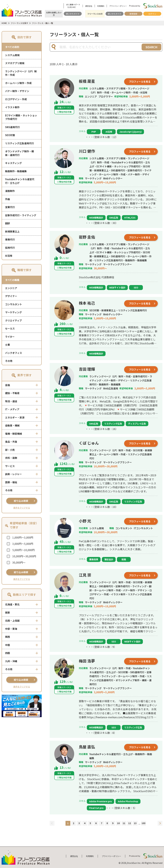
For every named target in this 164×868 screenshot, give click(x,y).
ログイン (152, 14)
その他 (9, 361)
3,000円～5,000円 (23, 544)
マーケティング (13, 312)
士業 (8, 345)
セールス (10, 328)
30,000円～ (19, 562)
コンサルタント (14, 304)
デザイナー (11, 296)
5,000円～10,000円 (23, 550)
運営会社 (89, 6)
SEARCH (151, 47)
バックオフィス (14, 353)
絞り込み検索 (21, 501)
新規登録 (133, 14)
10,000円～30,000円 (24, 556)
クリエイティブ (13, 320)
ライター (10, 337)
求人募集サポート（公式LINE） (73, 6)
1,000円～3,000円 (23, 537)
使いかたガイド (73, 14)
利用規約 (101, 6)
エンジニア (11, 288)
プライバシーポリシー (118, 6)
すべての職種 (12, 280)
